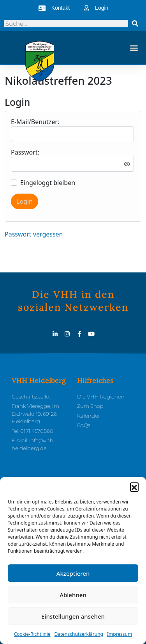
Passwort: (25, 152)
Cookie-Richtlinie (32, 636)
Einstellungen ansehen (73, 619)
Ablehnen (73, 597)
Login (25, 201)
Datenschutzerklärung (79, 636)
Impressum (120, 636)
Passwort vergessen (34, 234)
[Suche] (135, 24)
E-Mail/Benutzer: (35, 122)
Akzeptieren (73, 576)
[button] (134, 489)
